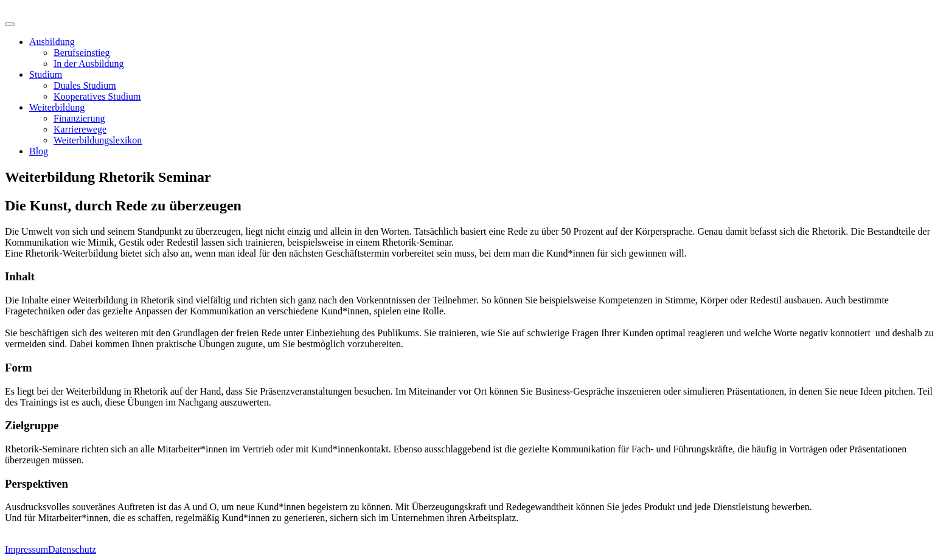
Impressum (26, 549)
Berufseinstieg (82, 53)
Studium (46, 74)
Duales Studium (85, 85)
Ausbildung (52, 42)
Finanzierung (79, 118)
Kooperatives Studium (97, 96)
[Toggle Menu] (10, 24)
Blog (39, 151)
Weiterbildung (57, 107)
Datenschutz (72, 549)
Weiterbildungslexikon (98, 140)
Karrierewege (80, 129)
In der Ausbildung (89, 64)
